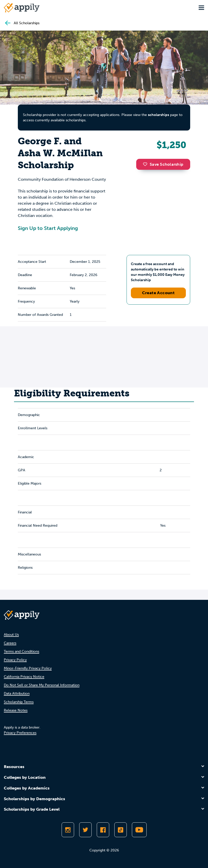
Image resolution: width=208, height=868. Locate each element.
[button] (146, 164)
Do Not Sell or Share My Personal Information (42, 685)
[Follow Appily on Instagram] (68, 830)
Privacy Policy (15, 660)
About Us (11, 635)
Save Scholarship (163, 164)
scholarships (158, 115)
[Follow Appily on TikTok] (121, 830)
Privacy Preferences (20, 733)
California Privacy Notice (24, 677)
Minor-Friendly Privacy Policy (28, 668)
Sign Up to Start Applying (48, 228)
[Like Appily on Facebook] (103, 830)
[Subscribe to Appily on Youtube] (139, 830)
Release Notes (16, 710)
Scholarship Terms (19, 702)
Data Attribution (17, 694)
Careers (10, 643)
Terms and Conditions (22, 651)
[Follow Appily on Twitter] (85, 830)
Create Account (158, 293)
